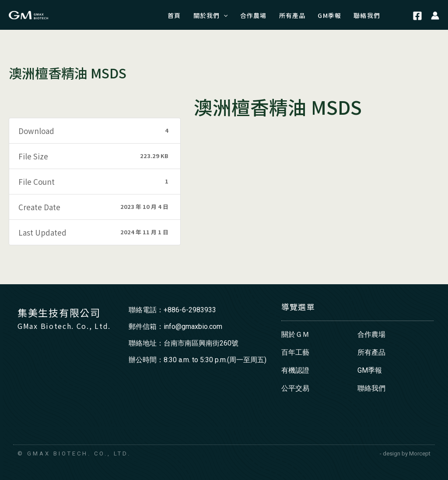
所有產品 (371, 352)
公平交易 (295, 388)
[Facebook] (417, 16)
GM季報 (370, 370)
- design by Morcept (405, 454)
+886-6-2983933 (190, 310)
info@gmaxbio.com (193, 326)
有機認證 (295, 370)
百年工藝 (295, 352)
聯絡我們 (371, 388)
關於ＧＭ (295, 334)
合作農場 (371, 334)
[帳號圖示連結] (435, 15)
